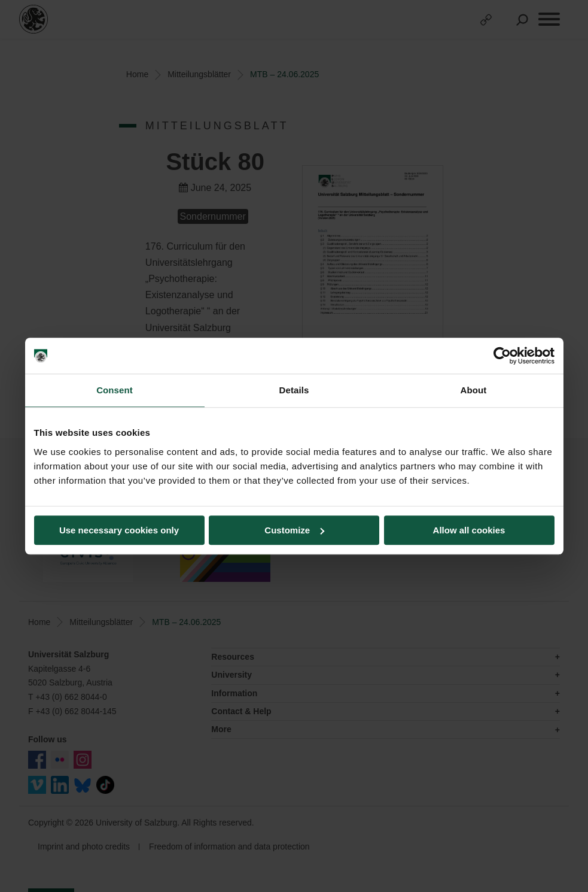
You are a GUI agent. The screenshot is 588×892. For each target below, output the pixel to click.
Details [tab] (294, 390)
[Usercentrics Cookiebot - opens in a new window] (502, 356)
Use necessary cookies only (119, 530)
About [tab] (474, 390)
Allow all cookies (469, 530)
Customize (294, 530)
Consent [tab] (115, 390)
